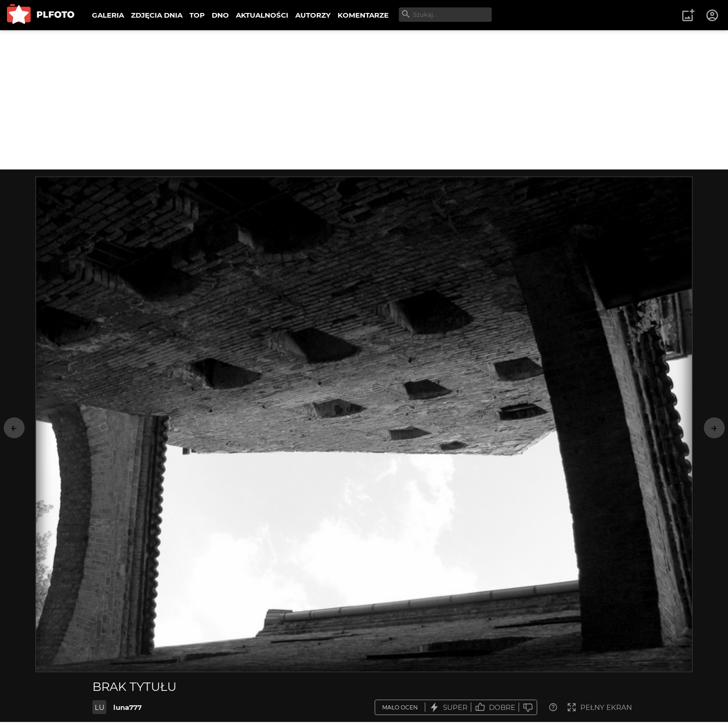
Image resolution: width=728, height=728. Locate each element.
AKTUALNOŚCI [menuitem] (262, 15)
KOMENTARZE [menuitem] (363, 15)
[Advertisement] (364, 100)
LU (100, 707)
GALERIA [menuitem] (108, 15)
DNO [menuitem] (220, 15)
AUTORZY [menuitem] (313, 15)
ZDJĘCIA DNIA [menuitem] (157, 15)
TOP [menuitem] (197, 15)
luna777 (127, 707)
